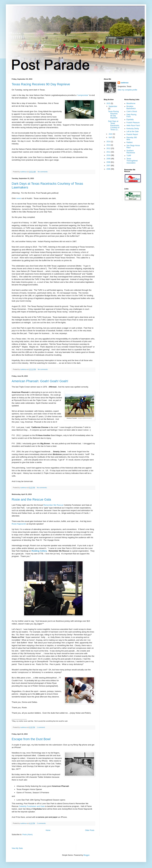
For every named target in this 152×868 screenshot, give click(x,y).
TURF (129, 156)
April (111, 137)
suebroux (125, 83)
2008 (109, 162)
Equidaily (130, 120)
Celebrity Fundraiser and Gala (32, 806)
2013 (109, 145)
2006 (109, 169)
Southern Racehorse (131, 152)
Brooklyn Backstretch (131, 107)
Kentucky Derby (133, 129)
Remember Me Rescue (53, 505)
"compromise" (83, 95)
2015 (109, 103)
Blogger (86, 855)
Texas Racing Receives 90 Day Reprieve (41, 84)
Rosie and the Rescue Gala (31, 499)
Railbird (130, 142)
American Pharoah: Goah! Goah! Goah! (40, 381)
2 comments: (42, 823)
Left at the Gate (133, 131)
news (19, 198)
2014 (109, 142)
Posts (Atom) (27, 835)
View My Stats (17, 848)
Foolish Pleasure (133, 123)
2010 (109, 155)
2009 (109, 159)
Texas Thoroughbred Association (132, 161)
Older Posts (90, 830)
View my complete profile (127, 90)
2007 (109, 166)
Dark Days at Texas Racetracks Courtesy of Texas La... (114, 126)
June (111, 134)
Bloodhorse (131, 103)
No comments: (43, 172)
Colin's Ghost (132, 111)
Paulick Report (132, 134)
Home (48, 830)
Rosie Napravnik (19, 524)
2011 (109, 152)
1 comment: (41, 727)
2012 (109, 148)
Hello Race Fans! (133, 126)
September (113, 106)
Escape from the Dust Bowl (31, 739)
